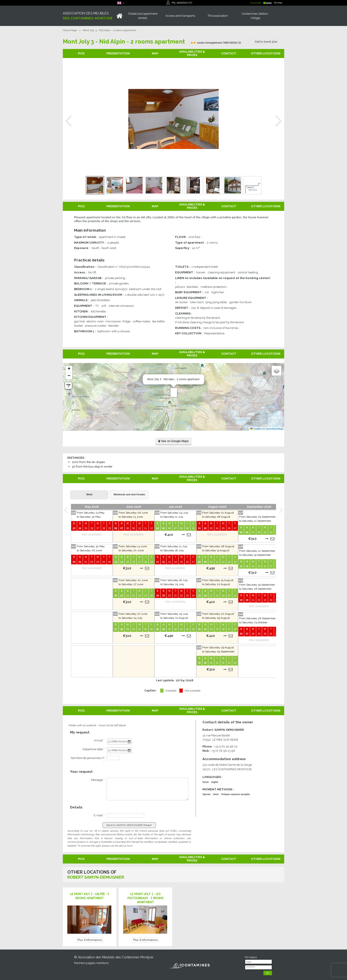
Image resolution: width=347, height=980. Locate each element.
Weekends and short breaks (129, 494)
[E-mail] (125, 815)
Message (98, 780)
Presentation (118, 53)
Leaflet (256, 429)
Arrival (99, 740)
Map (155, 53)
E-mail (99, 815)
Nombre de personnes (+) (88, 760)
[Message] (148, 789)
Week (89, 494)
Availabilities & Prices (192, 53)
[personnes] (113, 758)
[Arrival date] (120, 741)
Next (279, 121)
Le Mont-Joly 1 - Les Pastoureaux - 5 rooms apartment (145, 898)
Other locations (266, 53)
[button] (174, 392)
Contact (229, 53)
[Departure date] (120, 750)
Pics (81, 53)
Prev (68, 121)
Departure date (93, 749)
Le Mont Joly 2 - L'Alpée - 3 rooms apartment (90, 896)
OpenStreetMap (274, 429)
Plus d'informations (90, 940)
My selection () (182, 3)
